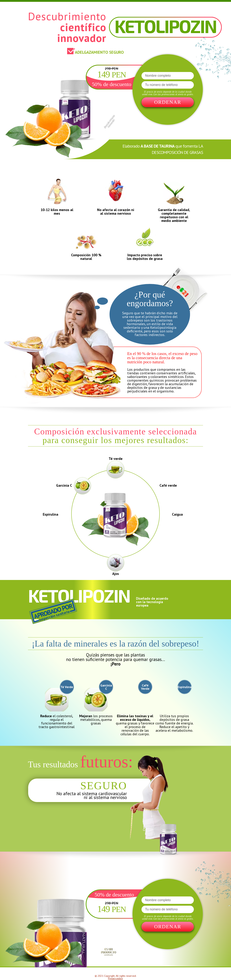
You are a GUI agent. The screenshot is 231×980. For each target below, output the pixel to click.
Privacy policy (115, 978)
